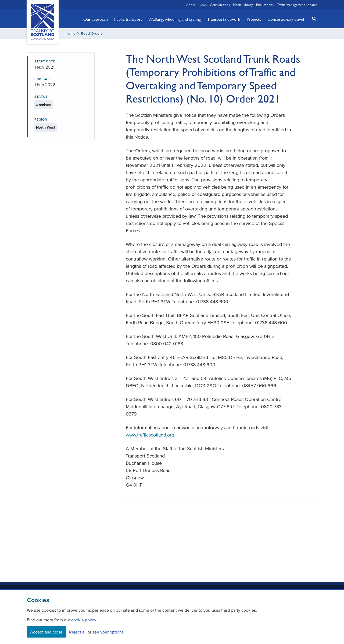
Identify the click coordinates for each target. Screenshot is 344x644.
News (203, 5)
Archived (44, 105)
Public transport (128, 19)
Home (71, 34)
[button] (313, 18)
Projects (254, 19)
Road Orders (92, 34)
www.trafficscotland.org (150, 435)
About (191, 5)
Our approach (96, 19)
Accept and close (46, 632)
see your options (108, 632)
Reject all (78, 632)
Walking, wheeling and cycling (175, 19)
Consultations (220, 5)
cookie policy (84, 620)
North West (46, 127)
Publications (265, 5)
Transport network (224, 19)
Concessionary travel (286, 19)
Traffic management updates (297, 5)
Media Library (243, 5)
